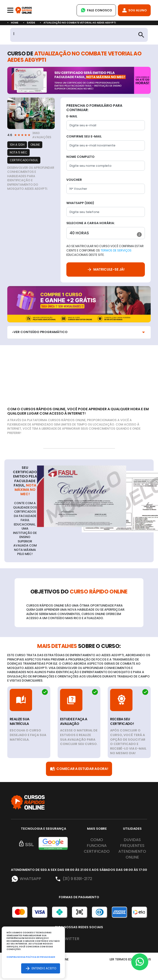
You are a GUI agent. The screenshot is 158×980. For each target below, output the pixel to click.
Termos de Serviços (116, 250)
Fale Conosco (96, 10)
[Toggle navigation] (10, 10)
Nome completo (80, 157)
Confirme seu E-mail (84, 136)
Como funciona (97, 843)
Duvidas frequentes (132, 843)
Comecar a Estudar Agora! (79, 769)
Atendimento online (132, 854)
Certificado (97, 851)
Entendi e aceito (41, 968)
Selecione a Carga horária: (91, 223)
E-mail (72, 116)
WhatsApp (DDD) (80, 203)
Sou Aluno (134, 10)
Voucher (74, 180)
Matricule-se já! (106, 270)
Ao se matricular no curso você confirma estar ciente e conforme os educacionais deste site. (105, 250)
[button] (139, 235)
